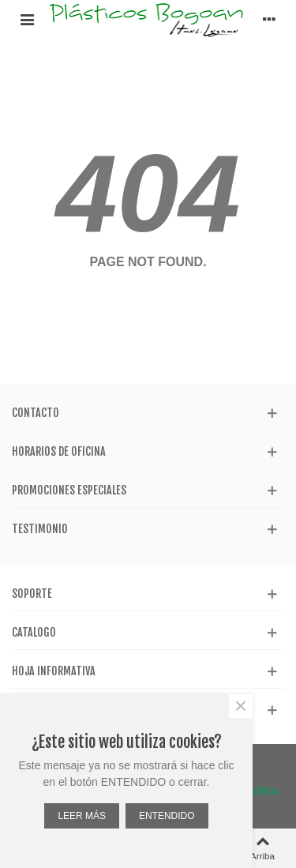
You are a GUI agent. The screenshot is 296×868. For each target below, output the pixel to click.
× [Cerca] (241, 706)
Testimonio (40, 529)
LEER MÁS (82, 816)
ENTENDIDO (167, 816)
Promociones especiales (69, 490)
